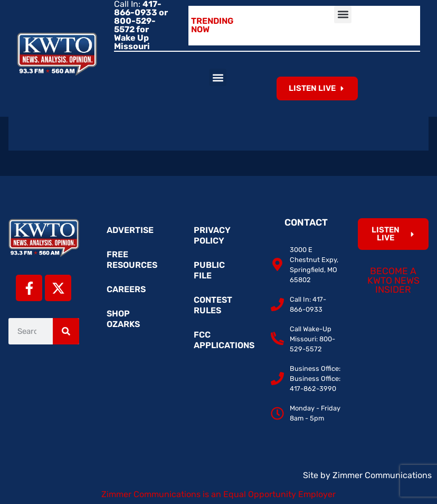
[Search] (66, 331)
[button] (343, 15)
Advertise (130, 230)
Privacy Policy (212, 235)
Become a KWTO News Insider (393, 280)
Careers (126, 289)
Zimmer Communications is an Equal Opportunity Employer (218, 494)
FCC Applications (224, 340)
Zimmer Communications (382, 475)
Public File (209, 270)
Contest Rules (213, 305)
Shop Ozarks (123, 319)
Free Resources (132, 260)
